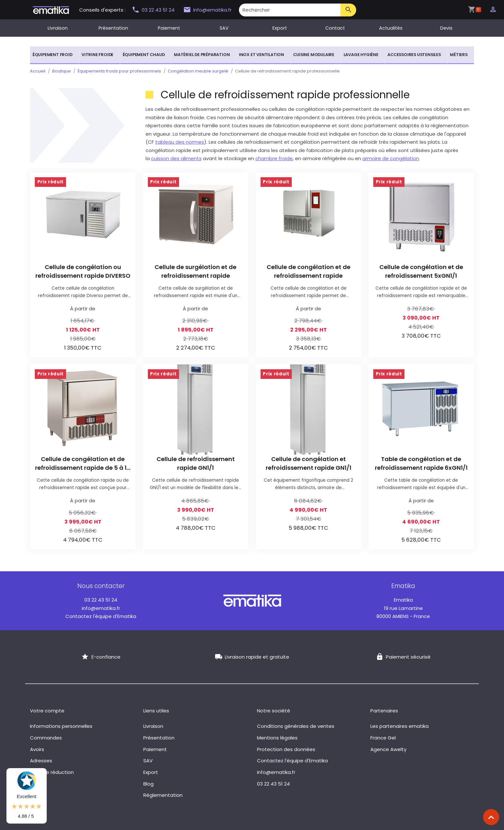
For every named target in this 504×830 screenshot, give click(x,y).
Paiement (169, 28)
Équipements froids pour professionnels (119, 71)
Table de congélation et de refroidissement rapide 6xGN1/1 (421, 463)
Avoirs (37, 749)
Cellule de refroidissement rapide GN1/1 (196, 463)
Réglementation (163, 795)
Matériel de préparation (202, 55)
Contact (335, 28)
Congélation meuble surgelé (198, 71)
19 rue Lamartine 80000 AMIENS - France (403, 608)
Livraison (58, 28)
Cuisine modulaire (314, 55)
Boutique (62, 71)
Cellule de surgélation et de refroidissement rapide (195, 271)
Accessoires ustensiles (414, 55)
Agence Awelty (388, 749)
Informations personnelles (61, 726)
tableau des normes (180, 142)
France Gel (383, 738)
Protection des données (286, 749)
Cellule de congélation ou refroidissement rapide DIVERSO (83, 271)
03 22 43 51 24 (154, 10)
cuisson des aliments (176, 158)
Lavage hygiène (361, 55)
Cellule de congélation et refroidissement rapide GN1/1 (309, 463)
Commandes (46, 738)
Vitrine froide (97, 55)
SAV (224, 28)
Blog (148, 784)
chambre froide (274, 158)
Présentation (113, 28)
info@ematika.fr (208, 10)
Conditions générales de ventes (296, 726)
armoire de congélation (391, 158)
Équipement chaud (144, 55)
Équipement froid (52, 55)
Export (280, 28)
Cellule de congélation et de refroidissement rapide (309, 271)
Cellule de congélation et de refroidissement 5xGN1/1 (421, 271)
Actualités (391, 28)
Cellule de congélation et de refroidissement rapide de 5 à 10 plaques (83, 463)
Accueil (38, 71)
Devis (446, 28)
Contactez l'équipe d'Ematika (101, 616)
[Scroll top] (491, 817)
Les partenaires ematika (399, 726)
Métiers (459, 55)
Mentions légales (277, 738)
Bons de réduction (52, 772)
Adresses (41, 761)
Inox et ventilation (262, 55)
